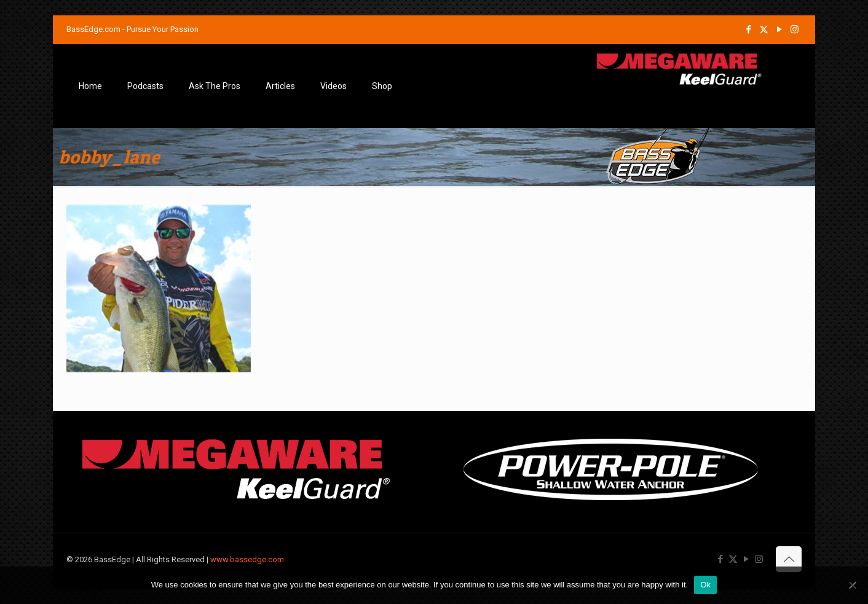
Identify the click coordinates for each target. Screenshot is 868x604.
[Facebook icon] (748, 29)
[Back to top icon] (789, 559)
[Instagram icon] (795, 29)
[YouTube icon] (779, 29)
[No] (853, 585)
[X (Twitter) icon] (764, 29)
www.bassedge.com (247, 559)
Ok (705, 585)
